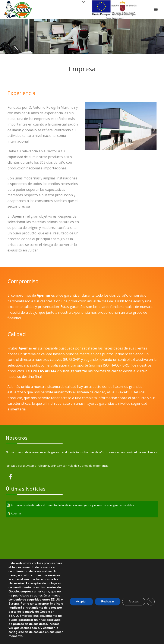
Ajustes (134, 601)
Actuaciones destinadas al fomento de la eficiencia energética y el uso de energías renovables (72, 505)
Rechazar (108, 601)
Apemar (16, 513)
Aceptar (81, 601)
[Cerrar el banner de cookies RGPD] (151, 602)
